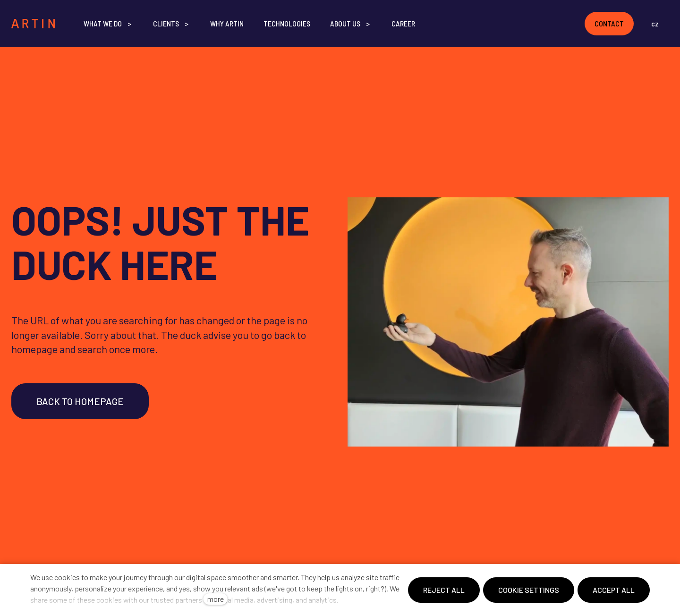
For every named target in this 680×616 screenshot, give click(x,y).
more (216, 599)
